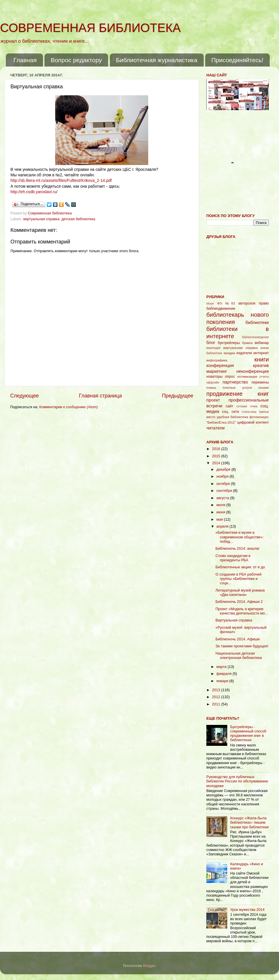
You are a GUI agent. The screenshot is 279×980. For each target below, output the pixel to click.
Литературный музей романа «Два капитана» (240, 593)
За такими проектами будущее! (242, 646)
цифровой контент (253, 422)
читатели (215, 428)
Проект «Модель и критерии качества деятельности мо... (242, 611)
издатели (244, 353)
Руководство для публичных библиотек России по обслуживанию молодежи (237, 781)
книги (262, 359)
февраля (225, 674)
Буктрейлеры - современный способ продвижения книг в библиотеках (248, 733)
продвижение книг (238, 394)
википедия (213, 348)
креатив (261, 365)
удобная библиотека (232, 417)
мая (220, 519)
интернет (261, 353)
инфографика (217, 360)
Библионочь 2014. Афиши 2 (239, 602)
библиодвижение (221, 309)
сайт (230, 406)
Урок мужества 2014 (247, 910)
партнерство (235, 382)
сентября (225, 491)
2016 (217, 449)
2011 (217, 704)
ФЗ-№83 (226, 303)
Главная (25, 60)
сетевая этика (247, 406)
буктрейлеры (229, 343)
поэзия (264, 388)
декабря (224, 470)
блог (211, 342)
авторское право (254, 303)
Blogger (149, 966)
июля (221, 505)
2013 (217, 690)
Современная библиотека (50, 213)
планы (211, 388)
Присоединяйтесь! (237, 60)
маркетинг (217, 371)
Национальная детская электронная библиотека (239, 656)
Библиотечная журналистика (157, 60)
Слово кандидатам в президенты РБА (233, 558)
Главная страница (100, 396)
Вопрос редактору (76, 60)
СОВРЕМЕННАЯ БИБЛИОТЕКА (90, 28)
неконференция (253, 371)
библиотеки (257, 322)
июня (221, 512)
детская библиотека (78, 219)
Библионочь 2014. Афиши (237, 639)
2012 (217, 697)
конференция (220, 365)
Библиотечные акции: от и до (240, 567)
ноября (223, 476)
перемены (260, 382)
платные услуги (237, 388)
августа (223, 498)
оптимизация (247, 377)
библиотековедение (255, 337)
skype (210, 303)
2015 (217, 456)
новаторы (214, 377)
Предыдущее (178, 396)
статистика (249, 412)
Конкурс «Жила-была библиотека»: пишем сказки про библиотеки (249, 823)
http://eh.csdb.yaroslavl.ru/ (34, 192)
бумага (247, 343)
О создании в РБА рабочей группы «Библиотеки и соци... (238, 579)
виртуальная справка (41, 219)
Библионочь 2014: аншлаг (237, 549)
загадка (229, 353)
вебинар (262, 343)
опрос (230, 377)
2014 (217, 463)
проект (213, 400)
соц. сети (231, 412)
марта (222, 667)
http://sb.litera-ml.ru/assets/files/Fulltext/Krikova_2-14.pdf (61, 180)
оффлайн (213, 382)
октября (224, 484)
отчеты (264, 377)
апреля (223, 526)
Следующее (25, 396)
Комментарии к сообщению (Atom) (68, 407)
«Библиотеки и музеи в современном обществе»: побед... (239, 537)
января (223, 681)
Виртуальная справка (234, 620)
